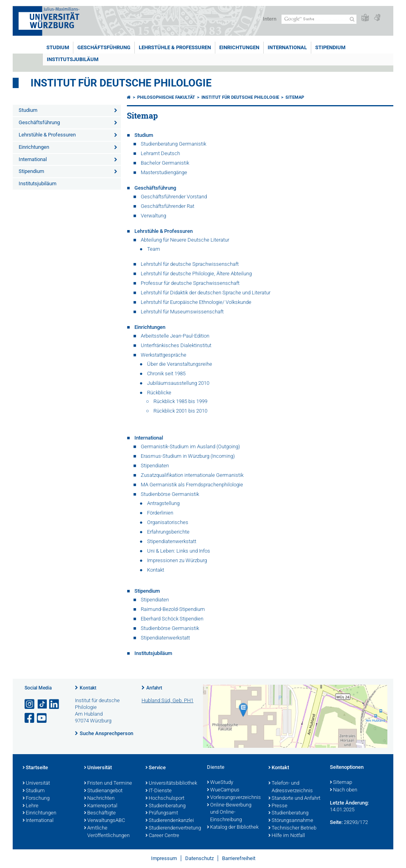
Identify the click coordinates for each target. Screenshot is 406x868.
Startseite (35, 768)
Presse (278, 806)
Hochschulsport (165, 799)
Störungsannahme (291, 821)
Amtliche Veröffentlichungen (107, 832)
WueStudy (220, 783)
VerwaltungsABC (104, 821)
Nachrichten (99, 799)
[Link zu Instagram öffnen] (30, 704)
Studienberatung (166, 806)
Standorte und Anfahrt (294, 799)
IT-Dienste (159, 791)
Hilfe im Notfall (287, 836)
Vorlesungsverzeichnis (234, 798)
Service (156, 768)
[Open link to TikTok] (42, 704)
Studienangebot (103, 791)
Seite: (336, 822)
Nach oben (344, 790)
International (287, 47)
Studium (58, 47)
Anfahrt (154, 688)
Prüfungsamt (162, 813)
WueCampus (223, 790)
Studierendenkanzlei (170, 821)
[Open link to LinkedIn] (55, 704)
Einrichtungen (239, 47)
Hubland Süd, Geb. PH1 (168, 700)
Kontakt (88, 688)
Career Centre (162, 836)
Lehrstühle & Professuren (175, 47)
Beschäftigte (100, 813)
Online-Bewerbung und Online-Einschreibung (229, 813)
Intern (270, 19)
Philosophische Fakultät (166, 97)
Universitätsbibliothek (171, 784)
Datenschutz (199, 858)
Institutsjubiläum (73, 59)
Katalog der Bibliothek (233, 828)
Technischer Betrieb (292, 828)
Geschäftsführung (104, 47)
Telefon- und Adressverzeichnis (291, 787)
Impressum (164, 858)
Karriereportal (101, 806)
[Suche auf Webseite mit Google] (319, 19)
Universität (36, 784)
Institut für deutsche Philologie (121, 83)
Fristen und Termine (108, 784)
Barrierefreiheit (239, 858)
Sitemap (295, 97)
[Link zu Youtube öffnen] (42, 718)
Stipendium (330, 47)
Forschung (36, 799)
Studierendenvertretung (172, 828)
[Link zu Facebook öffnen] (30, 718)
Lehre (31, 806)
